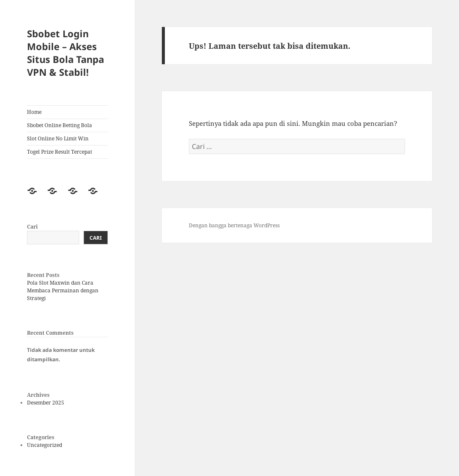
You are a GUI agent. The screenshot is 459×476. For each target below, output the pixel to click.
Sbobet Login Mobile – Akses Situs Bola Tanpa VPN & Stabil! (66, 53)
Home (34, 112)
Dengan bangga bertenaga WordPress (234, 225)
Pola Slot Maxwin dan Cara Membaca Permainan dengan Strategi (63, 290)
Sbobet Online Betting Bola (60, 125)
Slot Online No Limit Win (58, 138)
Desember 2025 (46, 403)
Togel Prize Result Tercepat (60, 152)
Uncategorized (45, 445)
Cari (32, 227)
